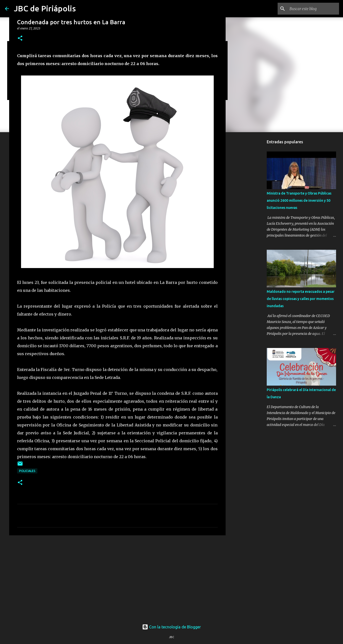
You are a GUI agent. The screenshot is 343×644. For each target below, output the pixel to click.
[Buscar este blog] (313, 9)
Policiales (27, 471)
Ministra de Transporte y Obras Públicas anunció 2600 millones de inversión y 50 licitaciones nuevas (299, 200)
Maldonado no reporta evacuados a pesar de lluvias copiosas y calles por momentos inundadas (301, 299)
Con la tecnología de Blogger (171, 627)
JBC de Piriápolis (45, 8)
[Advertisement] (117, 577)
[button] (20, 38)
